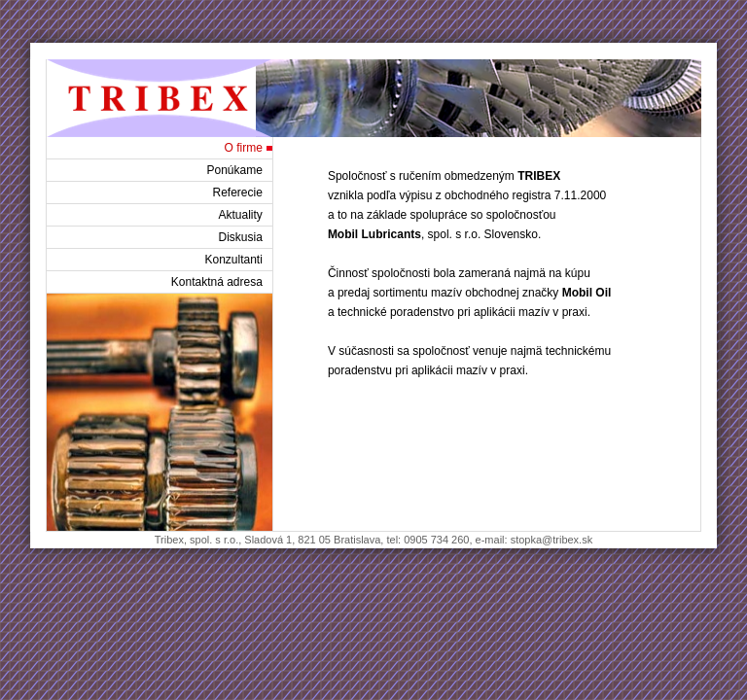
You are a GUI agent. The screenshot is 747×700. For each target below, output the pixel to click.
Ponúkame (235, 170)
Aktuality (241, 215)
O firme (244, 148)
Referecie (238, 192)
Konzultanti (234, 260)
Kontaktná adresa (217, 282)
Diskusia (241, 237)
